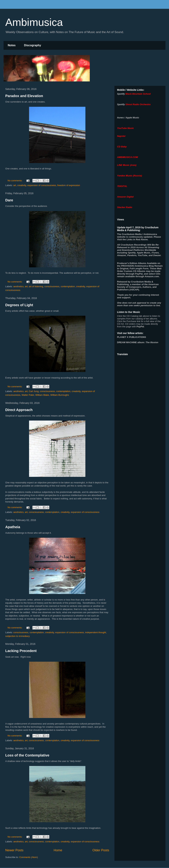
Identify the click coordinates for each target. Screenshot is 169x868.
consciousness (52, 286)
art (15, 185)
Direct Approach (19, 410)
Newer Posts (14, 850)
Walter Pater (28, 395)
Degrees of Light (19, 305)
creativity (22, 185)
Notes (12, 45)
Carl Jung (34, 391)
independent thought (96, 632)
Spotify (121, 94)
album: (138, 342)
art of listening (36, 286)
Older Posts (101, 850)
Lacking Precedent (21, 651)
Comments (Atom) (29, 857)
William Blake (42, 395)
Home (58, 850)
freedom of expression (69, 185)
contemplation (68, 286)
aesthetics (19, 286)
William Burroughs (60, 395)
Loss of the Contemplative (27, 755)
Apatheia (13, 527)
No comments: (15, 181)
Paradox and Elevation (24, 96)
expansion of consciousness (42, 185)
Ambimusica (34, 22)
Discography (32, 45)
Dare (9, 200)
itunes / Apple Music (128, 118)
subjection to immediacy (18, 636)
